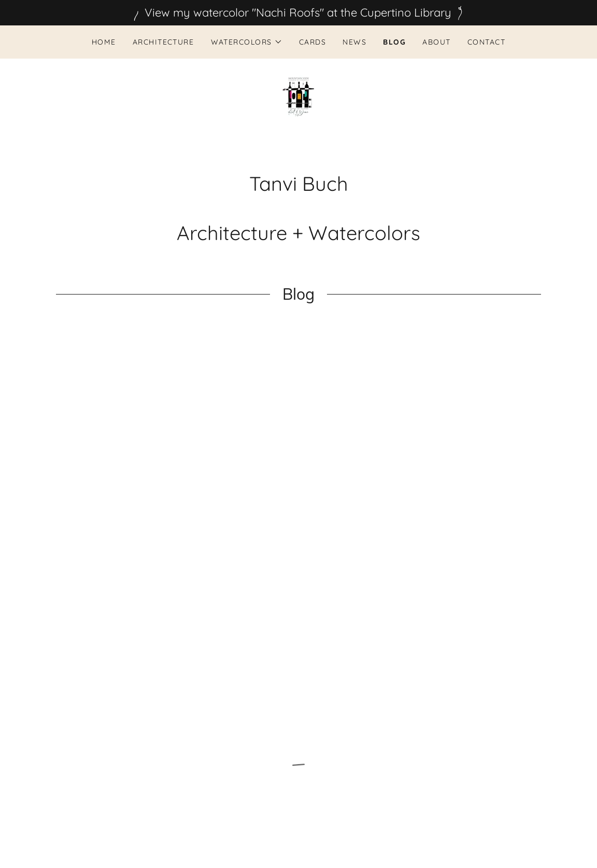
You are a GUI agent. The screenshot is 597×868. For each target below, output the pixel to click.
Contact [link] (487, 42)
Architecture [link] (164, 42)
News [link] (354, 42)
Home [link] (104, 42)
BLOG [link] (394, 42)
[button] (247, 42)
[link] (298, 96)
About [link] (437, 42)
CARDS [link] (313, 42)
